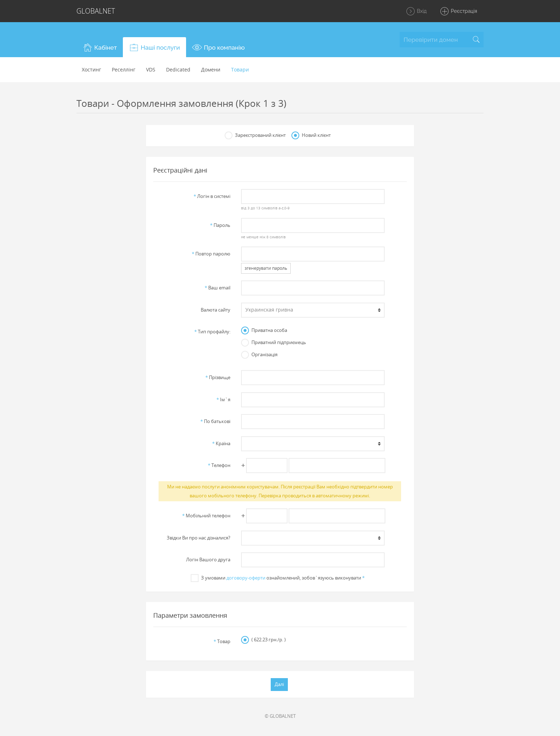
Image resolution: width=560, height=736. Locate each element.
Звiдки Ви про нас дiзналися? (199, 538)
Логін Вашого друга (208, 560)
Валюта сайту (216, 310)
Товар (222, 641)
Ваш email (217, 288)
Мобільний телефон (206, 516)
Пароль (220, 225)
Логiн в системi (212, 196)
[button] (100, 47)
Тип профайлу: (212, 332)
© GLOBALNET (280, 716)
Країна (221, 443)
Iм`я (223, 399)
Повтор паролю (211, 254)
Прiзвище (218, 377)
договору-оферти (246, 578)
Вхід (416, 11)
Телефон (219, 465)
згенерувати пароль (266, 268)
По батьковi (215, 421)
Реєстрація (458, 11)
